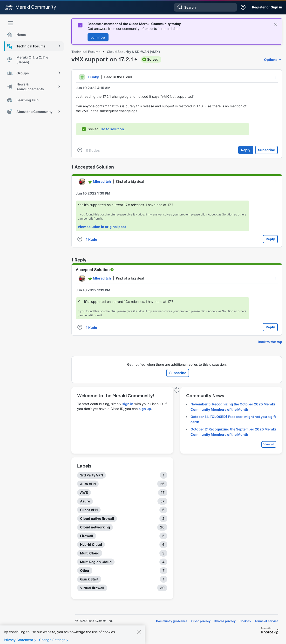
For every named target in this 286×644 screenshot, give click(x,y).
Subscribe (266, 150)
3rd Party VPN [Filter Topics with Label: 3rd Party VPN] (92, 475)
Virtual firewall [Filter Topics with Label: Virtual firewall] (92, 588)
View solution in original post (102, 227)
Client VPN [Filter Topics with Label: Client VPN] (89, 510)
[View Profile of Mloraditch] (102, 181)
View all (269, 444)
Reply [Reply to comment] (270, 239)
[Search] (205, 7)
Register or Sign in (267, 7)
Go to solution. (113, 129)
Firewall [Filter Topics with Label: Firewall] (87, 536)
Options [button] (271, 60)
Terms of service (266, 621)
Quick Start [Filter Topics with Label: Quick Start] (89, 579)
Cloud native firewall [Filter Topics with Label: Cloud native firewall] (97, 518)
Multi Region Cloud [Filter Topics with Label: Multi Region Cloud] (96, 562)
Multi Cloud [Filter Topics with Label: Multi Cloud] (90, 553)
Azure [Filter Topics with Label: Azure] (85, 501)
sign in (128, 404)
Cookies (245, 621)
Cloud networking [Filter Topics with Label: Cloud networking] (95, 527)
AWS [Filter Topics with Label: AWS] (84, 492)
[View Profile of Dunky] (94, 77)
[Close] (139, 635)
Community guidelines (172, 621)
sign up (145, 409)
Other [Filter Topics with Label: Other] (85, 570)
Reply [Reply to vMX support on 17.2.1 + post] (246, 150)
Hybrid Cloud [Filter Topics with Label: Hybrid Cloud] (91, 544)
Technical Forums (86, 52)
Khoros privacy (225, 621)
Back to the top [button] (270, 342)
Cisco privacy (201, 621)
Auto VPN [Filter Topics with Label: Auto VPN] (88, 484)
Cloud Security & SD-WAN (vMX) (133, 52)
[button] (275, 77)
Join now (98, 37)
